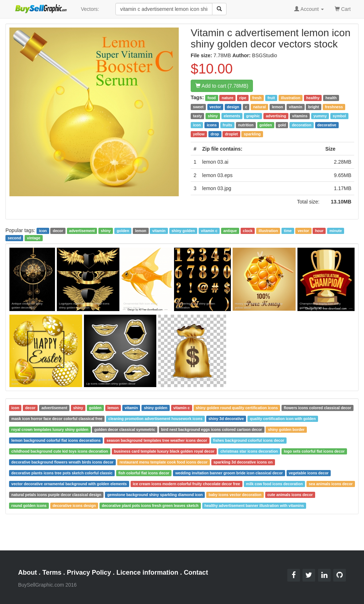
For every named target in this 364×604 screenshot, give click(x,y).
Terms (52, 572)
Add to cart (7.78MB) (222, 86)
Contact (196, 572)
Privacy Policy (89, 572)
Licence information (147, 572)
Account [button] (309, 9)
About (27, 572)
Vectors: (90, 9)
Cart (343, 9)
